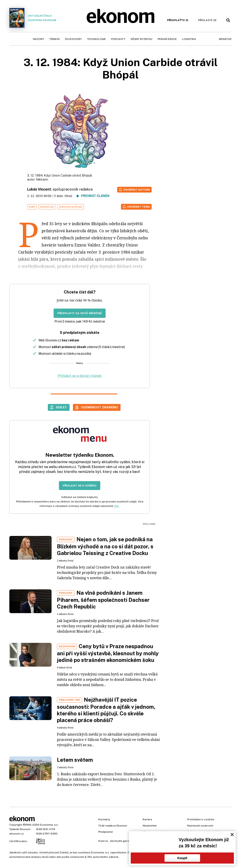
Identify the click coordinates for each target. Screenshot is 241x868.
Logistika (189, 39)
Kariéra (147, 819)
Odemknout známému (99, 407)
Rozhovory (73, 39)
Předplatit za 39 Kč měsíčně (80, 313)
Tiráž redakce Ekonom (113, 826)
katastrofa (47, 207)
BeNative (225, 39)
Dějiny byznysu (142, 39)
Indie (32, 207)
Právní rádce (167, 39)
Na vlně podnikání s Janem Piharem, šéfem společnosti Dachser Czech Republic (103, 600)
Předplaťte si (178, 20)
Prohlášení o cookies (201, 819)
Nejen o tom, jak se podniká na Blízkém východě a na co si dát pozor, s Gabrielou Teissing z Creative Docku (105, 546)
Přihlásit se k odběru (80, 486)
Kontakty (104, 819)
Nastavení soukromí (200, 826)
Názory (38, 39)
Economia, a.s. (49, 825)
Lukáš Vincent (39, 189)
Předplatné (105, 832)
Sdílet (61, 407)
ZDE (116, 506)
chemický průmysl (70, 207)
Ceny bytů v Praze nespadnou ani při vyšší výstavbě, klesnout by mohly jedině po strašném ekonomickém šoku (108, 653)
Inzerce (103, 841)
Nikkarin (42, 179)
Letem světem (75, 760)
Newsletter (150, 826)
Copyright (16, 825)
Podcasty (118, 39)
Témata (55, 39)
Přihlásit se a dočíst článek (80, 376)
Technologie (96, 39)
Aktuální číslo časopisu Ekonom (33, 18)
